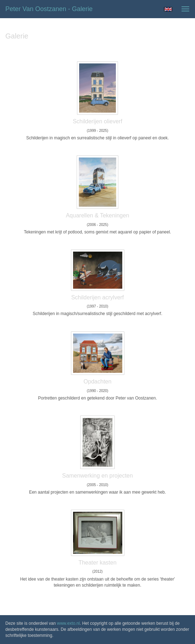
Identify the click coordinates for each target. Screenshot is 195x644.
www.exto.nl (68, 623)
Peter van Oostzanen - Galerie (49, 9)
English (168, 9)
